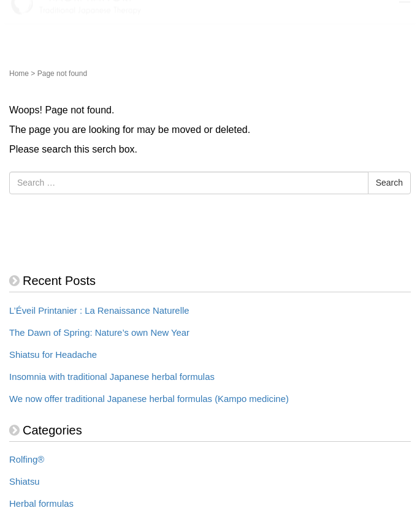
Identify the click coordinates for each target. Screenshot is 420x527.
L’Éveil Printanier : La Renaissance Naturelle (99, 311)
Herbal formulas (41, 504)
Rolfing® (27, 460)
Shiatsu (25, 482)
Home (19, 74)
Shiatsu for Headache (53, 355)
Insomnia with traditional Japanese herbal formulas (112, 377)
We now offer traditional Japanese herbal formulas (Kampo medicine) (149, 399)
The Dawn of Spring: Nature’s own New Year (99, 333)
